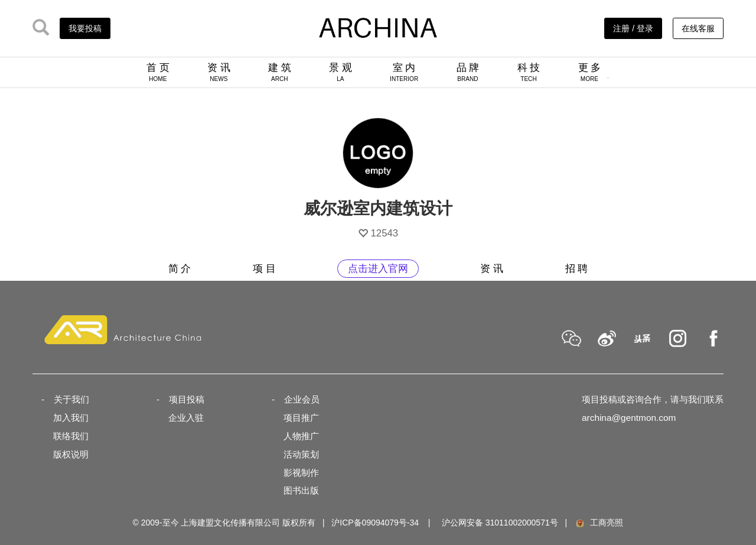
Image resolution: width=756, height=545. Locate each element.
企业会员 (302, 399)
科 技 (529, 72)
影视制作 (301, 473)
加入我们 (71, 418)
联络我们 (71, 436)
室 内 (404, 72)
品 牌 (468, 72)
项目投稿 (187, 399)
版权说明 (71, 454)
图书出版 (301, 490)
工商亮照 (599, 523)
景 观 (340, 72)
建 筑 (280, 72)
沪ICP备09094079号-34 (375, 523)
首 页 (158, 72)
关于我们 (71, 399)
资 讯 (219, 72)
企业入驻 (186, 418)
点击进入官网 (378, 269)
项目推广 (301, 418)
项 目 (264, 269)
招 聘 (577, 269)
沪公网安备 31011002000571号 (500, 523)
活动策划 (301, 454)
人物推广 (301, 436)
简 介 (180, 269)
